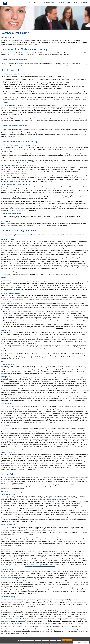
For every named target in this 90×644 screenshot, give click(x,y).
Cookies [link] (59, 641)
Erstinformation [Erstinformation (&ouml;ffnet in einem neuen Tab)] (45, 641)
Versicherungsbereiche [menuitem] (48, 3)
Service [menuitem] (36, 3)
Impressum (21, 641)
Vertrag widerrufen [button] (67, 641)
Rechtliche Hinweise (29, 641)
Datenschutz (38, 641)
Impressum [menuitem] (84, 3)
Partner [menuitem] (69, 3)
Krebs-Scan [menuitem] (62, 3)
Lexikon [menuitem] (76, 3)
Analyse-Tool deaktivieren (76, 624)
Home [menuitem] (29, 3)
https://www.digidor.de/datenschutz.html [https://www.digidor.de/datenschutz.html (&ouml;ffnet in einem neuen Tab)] (12, 578)
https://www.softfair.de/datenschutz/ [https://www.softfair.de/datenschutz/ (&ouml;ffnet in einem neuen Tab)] (56, 500)
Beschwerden (53, 641)
